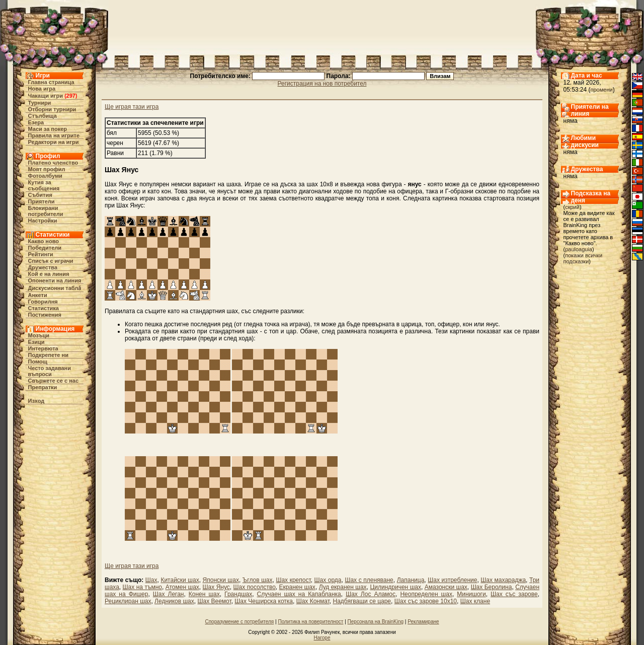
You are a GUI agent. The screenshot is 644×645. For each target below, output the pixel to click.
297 (71, 96)
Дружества (43, 267)
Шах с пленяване (369, 580)
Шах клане (475, 601)
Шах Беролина (492, 587)
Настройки (43, 221)
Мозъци (39, 335)
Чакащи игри (46, 96)
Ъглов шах (258, 580)
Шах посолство (255, 587)
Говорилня (43, 302)
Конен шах (204, 594)
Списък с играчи (51, 261)
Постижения (45, 315)
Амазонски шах (446, 587)
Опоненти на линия (55, 280)
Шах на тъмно (142, 587)
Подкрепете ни (48, 355)
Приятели (42, 201)
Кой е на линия (49, 274)
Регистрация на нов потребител (322, 84)
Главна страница (51, 82)
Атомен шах (182, 587)
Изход (36, 401)
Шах (151, 580)
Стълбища (43, 116)
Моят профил (47, 169)
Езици (36, 342)
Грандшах (238, 594)
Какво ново (44, 241)
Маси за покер (48, 129)
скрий (572, 207)
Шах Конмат (313, 601)
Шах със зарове (514, 594)
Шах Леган (169, 594)
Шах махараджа (503, 580)
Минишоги (471, 594)
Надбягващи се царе (362, 601)
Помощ (38, 362)
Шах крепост (293, 580)
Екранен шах (297, 587)
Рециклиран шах (128, 601)
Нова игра (42, 89)
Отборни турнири (52, 109)
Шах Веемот (214, 601)
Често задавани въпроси (50, 371)
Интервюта (43, 348)
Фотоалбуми (45, 176)
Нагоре (322, 638)
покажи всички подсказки (583, 258)
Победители (45, 248)
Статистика (44, 308)
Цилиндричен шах (395, 587)
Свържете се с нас (54, 381)
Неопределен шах (426, 594)
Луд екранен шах (343, 587)
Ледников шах (174, 601)
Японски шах (221, 580)
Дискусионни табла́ (55, 288)
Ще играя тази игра (132, 107)
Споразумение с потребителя (239, 622)
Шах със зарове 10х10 (426, 601)
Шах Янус (216, 587)
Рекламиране (423, 622)
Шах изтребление (452, 580)
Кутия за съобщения (44, 185)
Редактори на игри (54, 142)
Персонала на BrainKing (376, 622)
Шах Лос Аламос (371, 594)
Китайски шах (180, 580)
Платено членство (53, 163)
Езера (36, 122)
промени (602, 90)
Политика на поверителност (310, 622)
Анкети (38, 295)
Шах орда (328, 580)
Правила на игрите (54, 135)
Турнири (40, 103)
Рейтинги (41, 254)
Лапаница (411, 580)
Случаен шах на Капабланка (299, 594)
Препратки (43, 387)
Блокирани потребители (46, 211)
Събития (40, 195)
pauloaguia (579, 249)
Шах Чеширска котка (264, 601)
